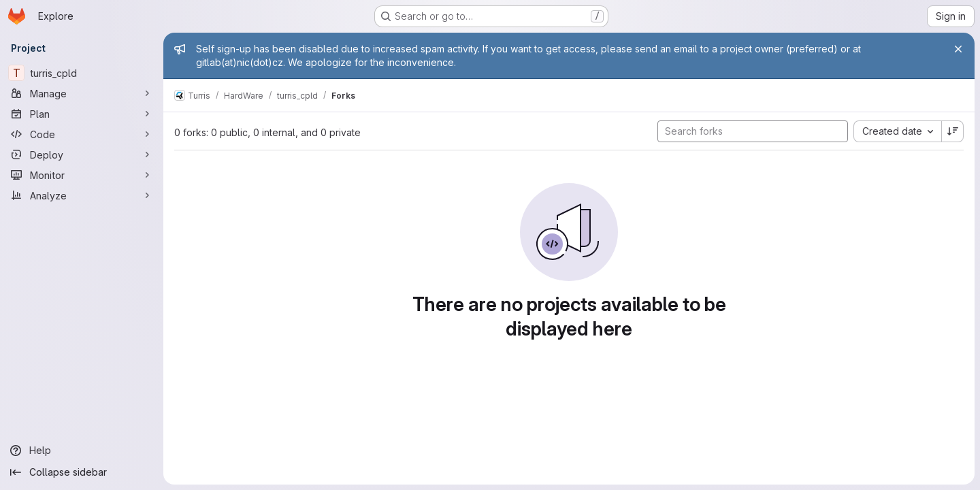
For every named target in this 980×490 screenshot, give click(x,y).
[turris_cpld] (82, 73)
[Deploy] (82, 154)
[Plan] (82, 114)
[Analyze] (82, 195)
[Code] (82, 134)
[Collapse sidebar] (82, 472)
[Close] (958, 49)
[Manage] (82, 93)
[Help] (82, 451)
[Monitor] (82, 175)
